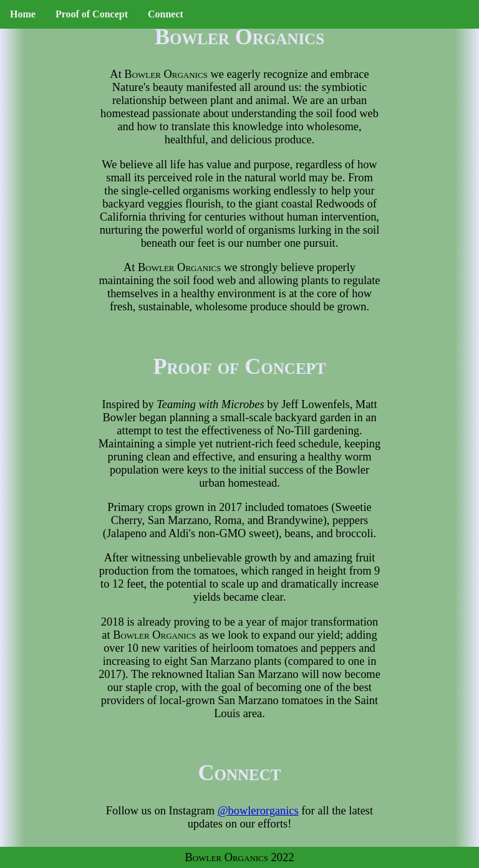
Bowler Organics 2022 (240, 857)
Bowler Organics (166, 74)
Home (23, 14)
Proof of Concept (92, 14)
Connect (166, 14)
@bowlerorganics (258, 811)
